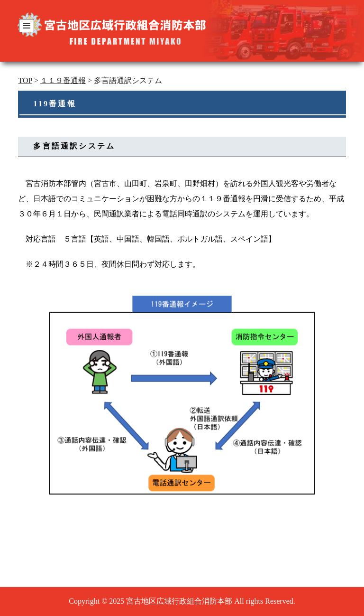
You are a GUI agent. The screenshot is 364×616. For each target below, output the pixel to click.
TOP (25, 80)
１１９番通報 (63, 80)
